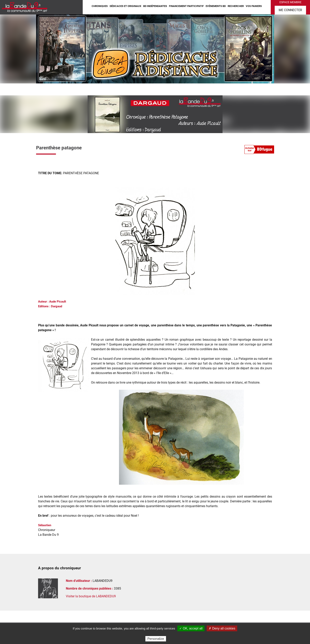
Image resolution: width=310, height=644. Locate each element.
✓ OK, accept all (191, 628)
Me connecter (290, 10)
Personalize (156, 639)
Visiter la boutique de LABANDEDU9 (91, 596)
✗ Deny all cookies (222, 628)
